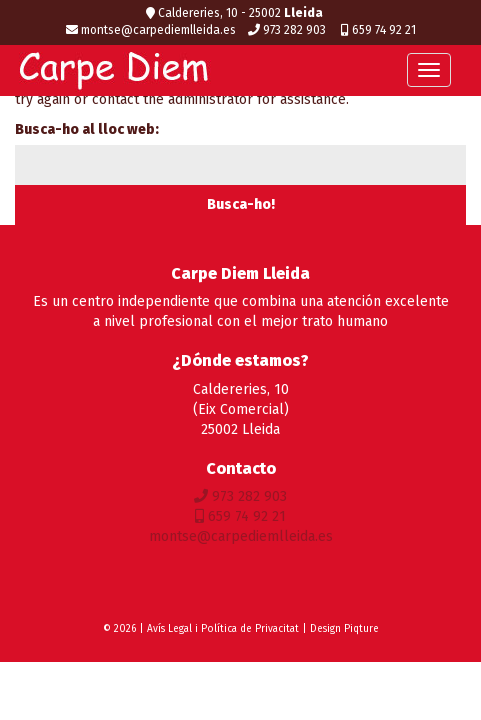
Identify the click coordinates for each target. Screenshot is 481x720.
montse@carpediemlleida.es (151, 30)
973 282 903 (288, 30)
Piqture (361, 629)
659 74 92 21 (378, 30)
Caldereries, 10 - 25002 (234, 13)
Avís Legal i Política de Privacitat (223, 629)
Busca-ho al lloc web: (87, 129)
